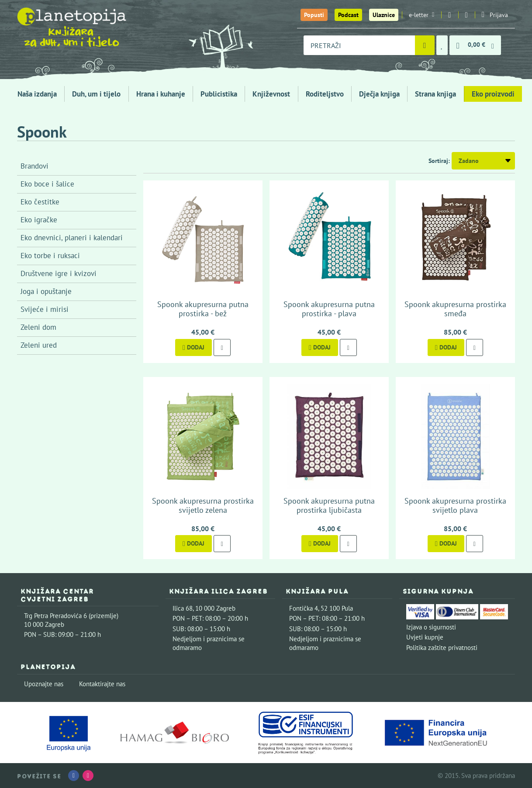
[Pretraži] (425, 45)
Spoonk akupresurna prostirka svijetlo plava (455, 506)
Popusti (314, 15)
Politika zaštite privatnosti (442, 648)
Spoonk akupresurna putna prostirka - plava (329, 309)
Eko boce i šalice (47, 184)
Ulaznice (384, 15)
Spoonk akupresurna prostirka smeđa (455, 309)
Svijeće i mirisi (45, 309)
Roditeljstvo (325, 94)
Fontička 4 (304, 608)
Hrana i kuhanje (161, 94)
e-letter (421, 15)
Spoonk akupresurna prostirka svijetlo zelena (203, 506)
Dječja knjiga (379, 94)
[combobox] (359, 45)
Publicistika (219, 94)
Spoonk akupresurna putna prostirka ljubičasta (329, 506)
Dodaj (193, 347)
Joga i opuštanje (46, 291)
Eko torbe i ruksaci (50, 256)
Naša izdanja (37, 94)
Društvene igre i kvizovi (59, 273)
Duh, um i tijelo (96, 94)
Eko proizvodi (493, 94)
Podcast (348, 15)
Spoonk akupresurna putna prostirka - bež (203, 309)
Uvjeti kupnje (425, 637)
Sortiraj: (439, 161)
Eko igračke (39, 220)
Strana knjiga (435, 94)
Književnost (271, 94)
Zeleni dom (38, 327)
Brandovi (35, 166)
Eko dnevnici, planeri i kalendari (72, 238)
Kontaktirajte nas (102, 684)
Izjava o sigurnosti (431, 627)
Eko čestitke (40, 202)
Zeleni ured (39, 345)
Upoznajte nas (44, 684)
